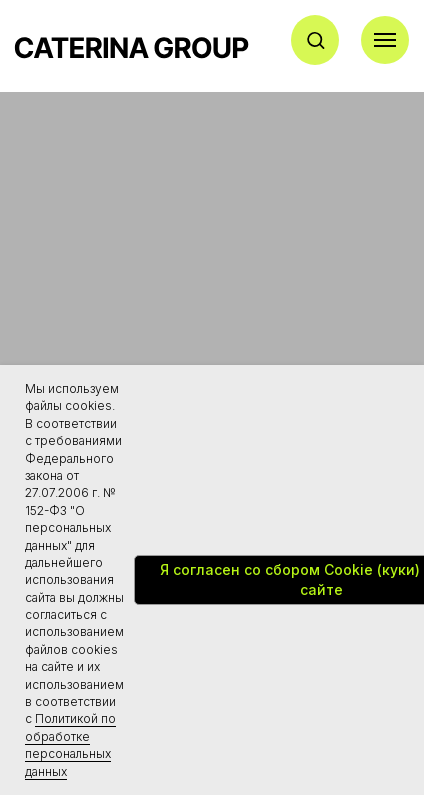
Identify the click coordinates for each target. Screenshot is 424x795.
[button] (315, 39)
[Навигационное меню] (385, 40)
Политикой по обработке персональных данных (70, 744)
